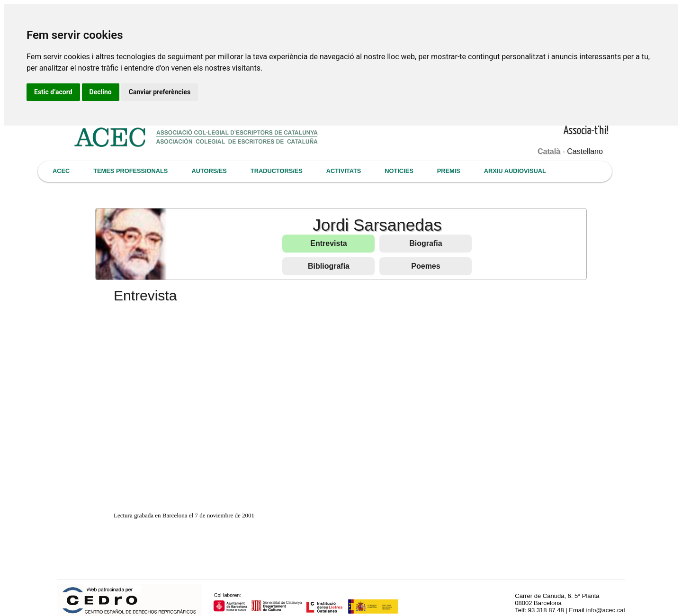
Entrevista (328, 243)
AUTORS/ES (209, 171)
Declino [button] (101, 92)
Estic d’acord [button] (53, 92)
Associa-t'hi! (586, 131)
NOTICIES (399, 171)
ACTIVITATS (344, 171)
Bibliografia (329, 266)
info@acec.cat (606, 610)
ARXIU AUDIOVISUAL (515, 171)
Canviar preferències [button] (160, 92)
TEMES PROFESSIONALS (130, 171)
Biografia (426, 243)
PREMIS (449, 171)
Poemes (426, 266)
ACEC (61, 171)
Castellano (585, 151)
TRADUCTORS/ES (277, 171)
